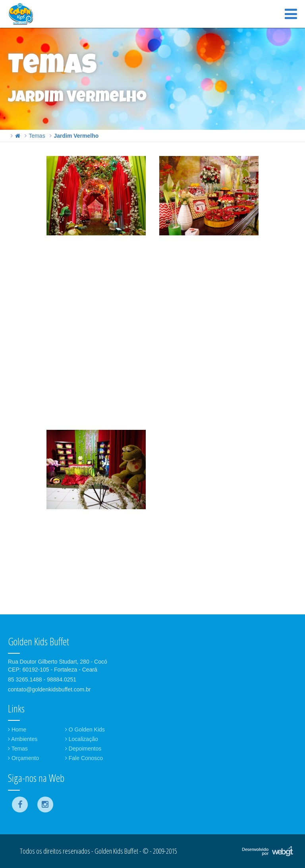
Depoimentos (83, 749)
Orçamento (23, 758)
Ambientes (23, 739)
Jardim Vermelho (76, 136)
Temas (37, 136)
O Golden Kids (85, 729)
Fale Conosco (84, 758)
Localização (82, 739)
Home (17, 729)
